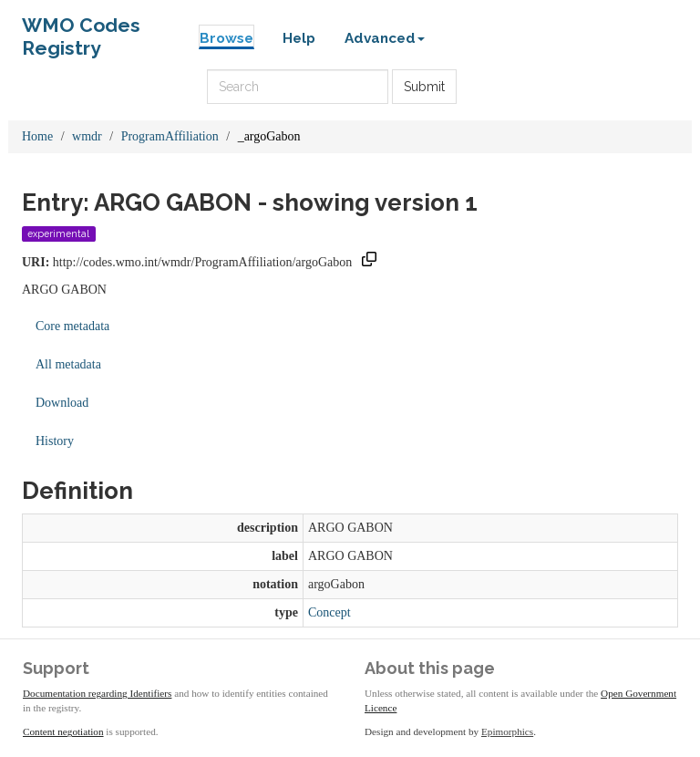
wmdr (87, 136)
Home (37, 136)
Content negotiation (63, 731)
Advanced (385, 38)
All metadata (68, 364)
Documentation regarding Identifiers (97, 693)
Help (299, 38)
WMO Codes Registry (81, 30)
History (55, 441)
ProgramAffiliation (170, 136)
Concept (329, 612)
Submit (424, 87)
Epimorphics (507, 731)
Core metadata (72, 326)
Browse (226, 38)
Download (62, 403)
